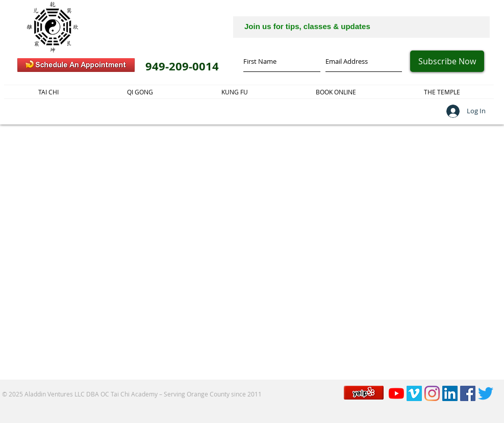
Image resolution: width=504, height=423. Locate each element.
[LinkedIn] (450, 393)
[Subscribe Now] (447, 61)
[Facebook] (468, 393)
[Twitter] (486, 393)
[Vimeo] (414, 393)
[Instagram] (432, 393)
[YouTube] (396, 393)
